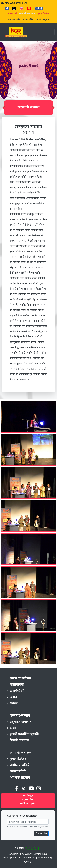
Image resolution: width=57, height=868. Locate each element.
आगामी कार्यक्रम (21, 753)
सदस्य (14, 703)
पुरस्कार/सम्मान (20, 715)
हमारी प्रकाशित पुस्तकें (24, 734)
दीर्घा (13, 728)
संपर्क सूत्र (28, 795)
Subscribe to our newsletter (22, 816)
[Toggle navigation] (50, 32)
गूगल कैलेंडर (18, 759)
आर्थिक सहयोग (43, 19)
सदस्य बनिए (28, 799)
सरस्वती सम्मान (29, 107)
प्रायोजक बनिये (14, 19)
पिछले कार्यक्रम (20, 740)
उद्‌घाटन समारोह (21, 722)
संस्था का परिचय (20, 678)
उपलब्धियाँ (17, 691)
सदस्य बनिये (28, 19)
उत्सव (13, 697)
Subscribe (41, 833)
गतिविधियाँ (17, 684)
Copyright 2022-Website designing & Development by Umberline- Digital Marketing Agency (27, 858)
